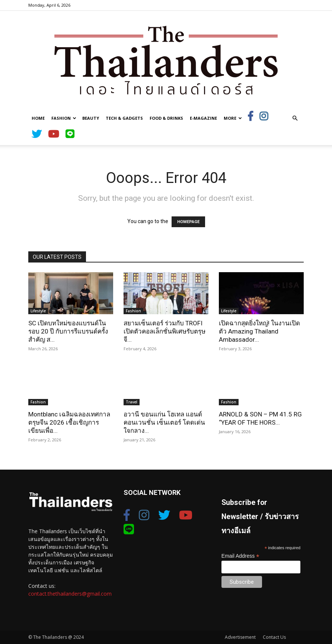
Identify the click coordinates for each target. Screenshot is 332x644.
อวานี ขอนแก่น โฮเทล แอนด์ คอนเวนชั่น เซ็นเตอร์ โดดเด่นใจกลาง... (164, 422)
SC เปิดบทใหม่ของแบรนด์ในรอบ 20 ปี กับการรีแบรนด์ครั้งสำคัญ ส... (68, 331)
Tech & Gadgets (124, 118)
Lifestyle (38, 311)
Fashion (64, 118)
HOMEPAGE (188, 222)
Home (38, 118)
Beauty (91, 118)
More (233, 118)
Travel (132, 402)
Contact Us (274, 637)
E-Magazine (203, 118)
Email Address (240, 556)
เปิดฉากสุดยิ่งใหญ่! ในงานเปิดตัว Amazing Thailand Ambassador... (259, 331)
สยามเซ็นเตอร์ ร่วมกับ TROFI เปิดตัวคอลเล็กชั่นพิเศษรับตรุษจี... (165, 331)
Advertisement (240, 637)
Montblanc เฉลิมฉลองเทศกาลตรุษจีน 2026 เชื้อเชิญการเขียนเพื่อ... (69, 422)
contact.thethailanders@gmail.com (70, 594)
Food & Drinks (166, 118)
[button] (295, 118)
